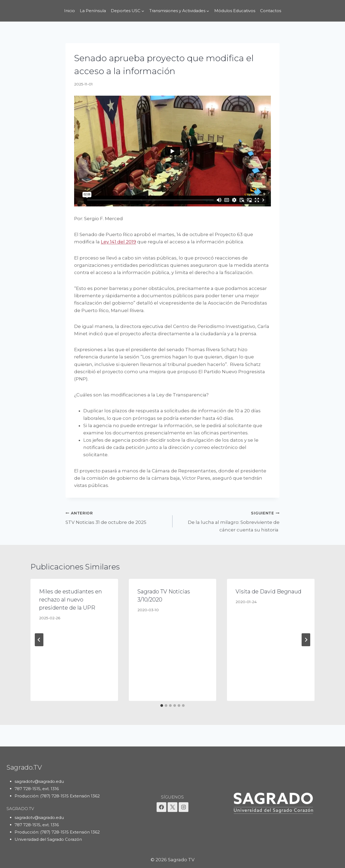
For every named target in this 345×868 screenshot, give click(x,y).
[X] (172, 807)
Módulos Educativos (235, 11)
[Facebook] (161, 807)
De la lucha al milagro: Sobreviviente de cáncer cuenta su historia (228, 521)
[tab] (162, 706)
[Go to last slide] (39, 640)
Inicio (70, 11)
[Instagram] (184, 807)
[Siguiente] (306, 640)
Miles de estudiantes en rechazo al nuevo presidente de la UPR (70, 600)
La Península (93, 11)
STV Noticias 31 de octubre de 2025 (117, 517)
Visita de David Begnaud (268, 592)
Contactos (271, 11)
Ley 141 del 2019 (118, 242)
